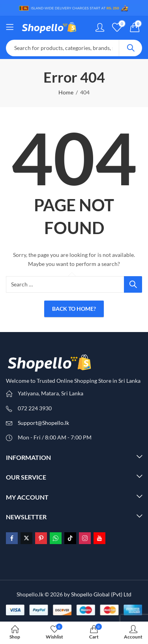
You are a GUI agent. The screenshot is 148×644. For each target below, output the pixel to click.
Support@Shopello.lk (43, 423)
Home (66, 92)
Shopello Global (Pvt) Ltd (101, 594)
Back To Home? (74, 309)
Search (131, 48)
